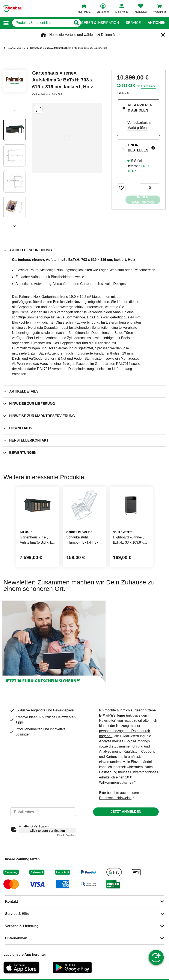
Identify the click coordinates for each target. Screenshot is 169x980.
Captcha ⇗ (67, 835)
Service (133, 23)
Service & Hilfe (17, 914)
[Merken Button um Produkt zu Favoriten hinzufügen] (121, 188)
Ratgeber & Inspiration (97, 23)
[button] (6, 23)
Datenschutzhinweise (115, 798)
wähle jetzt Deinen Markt (103, 35)
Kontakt (12, 901)
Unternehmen (16, 938)
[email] (43, 812)
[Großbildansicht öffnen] (67, 138)
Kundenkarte (148, 86)
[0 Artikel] (150, 188)
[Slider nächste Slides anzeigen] (15, 225)
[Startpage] (13, 8)
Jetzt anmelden (126, 812)
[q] (42, 23)
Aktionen (157, 23)
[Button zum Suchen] (76, 23)
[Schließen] (163, 35)
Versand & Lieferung (22, 926)
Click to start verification (47, 831)
